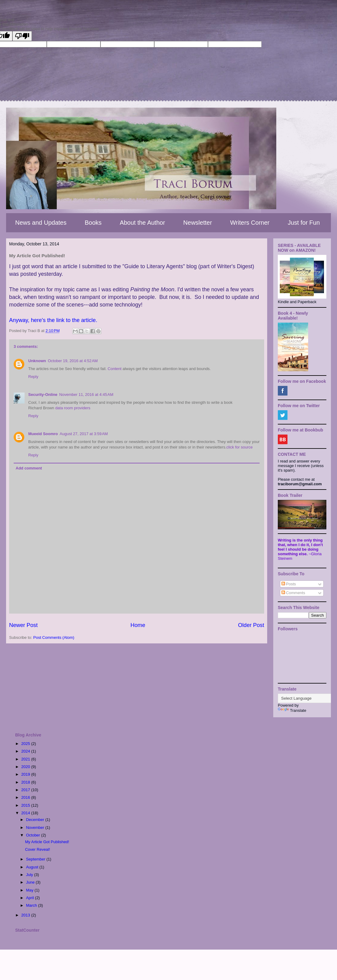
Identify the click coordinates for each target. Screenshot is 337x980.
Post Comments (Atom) (54, 637)
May (30, 890)
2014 (26, 813)
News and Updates (41, 223)
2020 (26, 767)
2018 (26, 782)
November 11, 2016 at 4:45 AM (86, 395)
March (32, 905)
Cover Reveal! (37, 849)
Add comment (29, 468)
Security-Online (43, 395)
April (31, 898)
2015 (26, 805)
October (34, 835)
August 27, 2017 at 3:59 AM (84, 434)
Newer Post (23, 625)
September (36, 859)
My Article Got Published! (47, 842)
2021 (26, 759)
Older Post (251, 625)
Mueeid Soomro (43, 434)
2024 (26, 751)
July (30, 875)
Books (93, 223)
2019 (26, 774)
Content (115, 369)
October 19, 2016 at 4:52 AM (73, 361)
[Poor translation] (22, 36)
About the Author (143, 223)
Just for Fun (304, 223)
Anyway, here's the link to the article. (53, 320)
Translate (292, 710)
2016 (26, 797)
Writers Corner (250, 223)
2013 (26, 915)
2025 (26, 744)
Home (138, 625)
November (36, 828)
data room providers (73, 408)
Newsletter (198, 223)
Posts (289, 584)
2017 (26, 790)
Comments (293, 593)
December (36, 820)
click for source (240, 447)
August (33, 867)
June (31, 882)
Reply (33, 377)
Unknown (37, 361)
